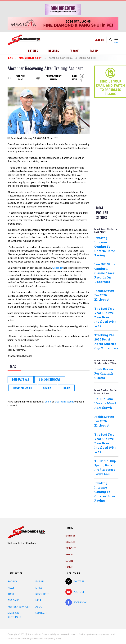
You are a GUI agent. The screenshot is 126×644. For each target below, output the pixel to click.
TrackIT (75, 51)
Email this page (20, 78)
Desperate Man (21, 380)
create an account (64, 402)
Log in (48, 402)
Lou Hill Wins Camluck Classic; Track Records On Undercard (105, 273)
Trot (11, 594)
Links (39, 588)
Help (38, 600)
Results (54, 51)
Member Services (19, 607)
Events (40, 581)
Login (101, 40)
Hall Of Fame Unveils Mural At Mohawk (105, 403)
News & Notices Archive (31, 58)
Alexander (58, 268)
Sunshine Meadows (50, 380)
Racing (12, 581)
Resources (42, 594)
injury (66, 388)
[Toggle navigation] (116, 40)
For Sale (13, 600)
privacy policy (55, 638)
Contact (41, 613)
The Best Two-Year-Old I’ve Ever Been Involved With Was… (105, 317)
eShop (94, 51)
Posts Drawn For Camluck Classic (104, 373)
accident (48, 388)
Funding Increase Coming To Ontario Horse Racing (105, 247)
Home (69, 567)
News (10, 58)
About (40, 607)
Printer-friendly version (53, 78)
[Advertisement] (107, 151)
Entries (33, 51)
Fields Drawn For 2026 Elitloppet (104, 295)
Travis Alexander (23, 388)
